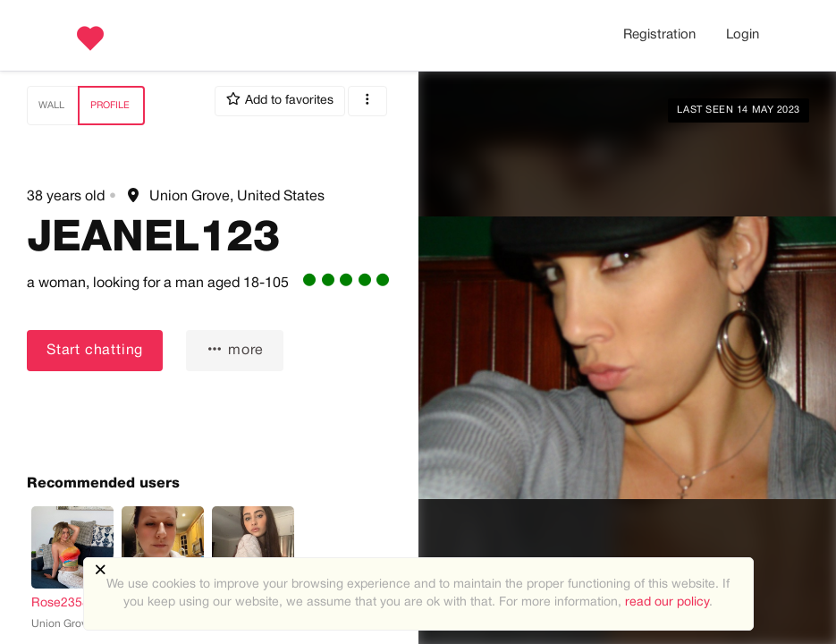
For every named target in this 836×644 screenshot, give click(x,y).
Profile (110, 106)
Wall (51, 106)
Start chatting (95, 351)
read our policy (667, 602)
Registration (659, 35)
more (235, 349)
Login (743, 35)
